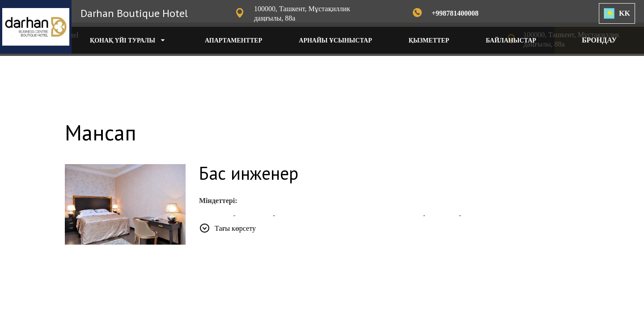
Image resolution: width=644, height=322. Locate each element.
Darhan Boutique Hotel (134, 13)
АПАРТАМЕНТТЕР (233, 40)
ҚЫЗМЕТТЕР (429, 40)
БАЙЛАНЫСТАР (511, 40)
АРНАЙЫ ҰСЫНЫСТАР (335, 40)
